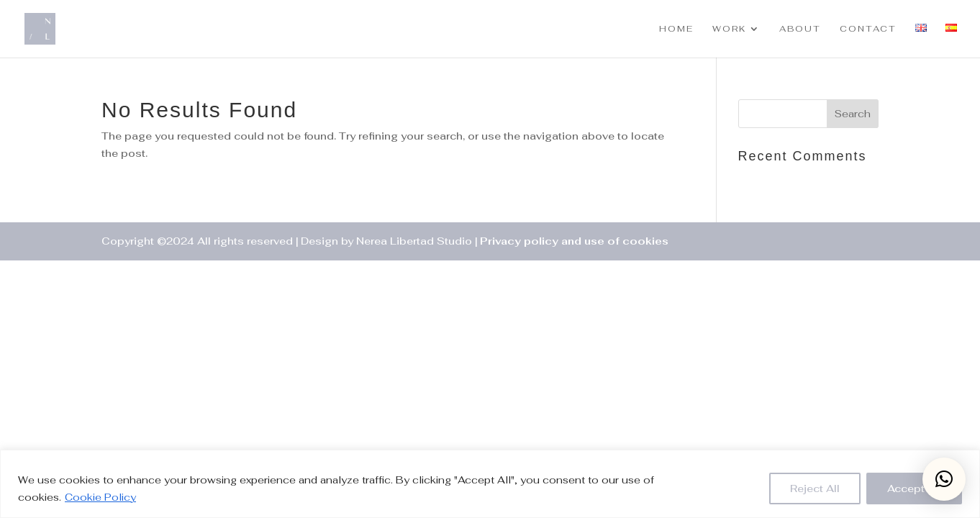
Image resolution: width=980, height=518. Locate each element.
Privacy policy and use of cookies (574, 241)
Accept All (914, 489)
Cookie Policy (100, 497)
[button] (944, 479)
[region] (490, 484)
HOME (676, 29)
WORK (729, 29)
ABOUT (800, 29)
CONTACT (868, 29)
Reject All (815, 489)
